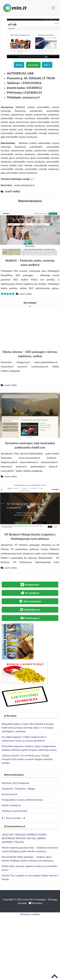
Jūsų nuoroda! (13, 818)
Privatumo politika (30, 914)
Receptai (12, 716)
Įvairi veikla (26, 294)
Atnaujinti (33, 65)
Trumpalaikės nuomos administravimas (22, 800)
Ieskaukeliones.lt (16, 826)
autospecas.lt (31, 97)
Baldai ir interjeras (11, 805)
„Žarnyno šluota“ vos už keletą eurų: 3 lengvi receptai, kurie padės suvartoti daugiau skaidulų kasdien (27, 759)
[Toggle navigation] (53, 8)
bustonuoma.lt (9, 794)
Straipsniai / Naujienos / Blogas (19, 788)
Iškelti (19, 65)
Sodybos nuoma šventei (14, 811)
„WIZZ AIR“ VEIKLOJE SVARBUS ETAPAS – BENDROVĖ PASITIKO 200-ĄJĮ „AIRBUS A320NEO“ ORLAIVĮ (25, 838)
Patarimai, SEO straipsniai (15, 783)
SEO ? (47, 65)
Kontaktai (35, 903)
